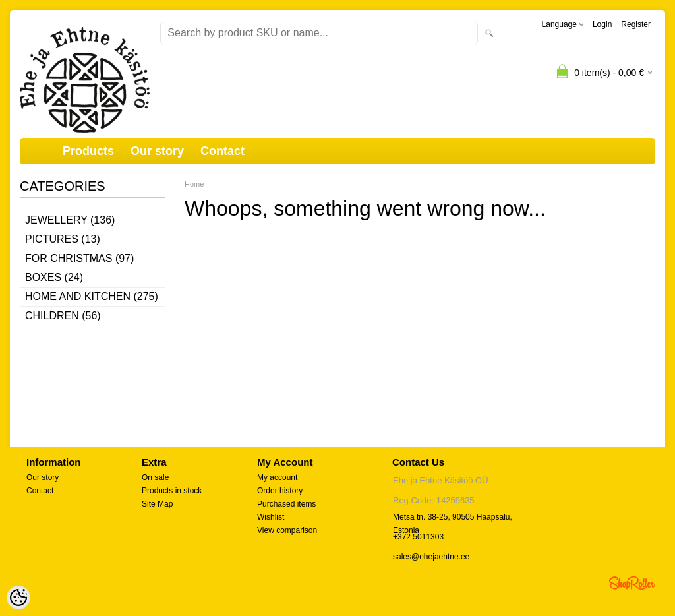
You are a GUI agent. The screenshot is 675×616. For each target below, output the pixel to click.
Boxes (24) (54, 277)
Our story (157, 151)
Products (88, 151)
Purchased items (286, 504)
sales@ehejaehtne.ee (431, 557)
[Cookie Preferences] (18, 598)
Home (194, 184)
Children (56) (63, 316)
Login (602, 24)
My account (277, 477)
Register (636, 24)
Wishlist (271, 517)
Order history (280, 491)
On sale (155, 477)
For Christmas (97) (79, 258)
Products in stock (172, 491)
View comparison (287, 530)
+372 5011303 (418, 537)
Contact (222, 151)
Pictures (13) (63, 239)
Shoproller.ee (632, 583)
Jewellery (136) (70, 220)
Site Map (157, 504)
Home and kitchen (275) (92, 296)
